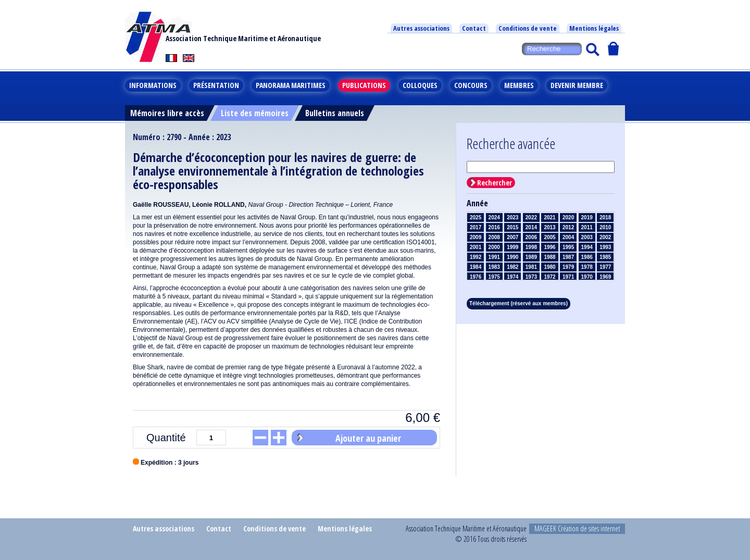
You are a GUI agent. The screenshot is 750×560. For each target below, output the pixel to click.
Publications (364, 85)
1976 (476, 277)
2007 (512, 237)
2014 (531, 227)
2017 (476, 227)
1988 (549, 257)
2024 (494, 217)
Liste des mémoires (255, 113)
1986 (587, 257)
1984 (476, 267)
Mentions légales (594, 28)
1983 (494, 267)
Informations (153, 85)
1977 (605, 267)
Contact (474, 28)
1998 (531, 247)
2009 (476, 237)
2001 (476, 247)
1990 (512, 257)
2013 (549, 227)
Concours (471, 85)
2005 (549, 237)
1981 (531, 267)
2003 (587, 237)
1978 (587, 267)
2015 (512, 227)
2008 (494, 237)
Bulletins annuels (335, 113)
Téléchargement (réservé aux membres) (518, 303)
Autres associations (421, 28)
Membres (519, 85)
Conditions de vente (528, 28)
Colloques (420, 85)
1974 (512, 277)
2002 (605, 237)
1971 (568, 277)
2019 (587, 217)
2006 (531, 237)
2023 (512, 217)
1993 (605, 247)
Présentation (216, 85)
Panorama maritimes (291, 85)
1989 (531, 257)
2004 (568, 237)
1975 (494, 277)
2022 (531, 217)
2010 (605, 227)
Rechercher (495, 183)
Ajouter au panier (368, 438)
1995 (568, 247)
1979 (568, 267)
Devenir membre (577, 85)
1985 (605, 257)
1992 (476, 257)
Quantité (166, 438)
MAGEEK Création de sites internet (577, 528)
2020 (568, 217)
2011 (587, 227)
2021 (549, 217)
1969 (605, 277)
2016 (494, 227)
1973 (531, 277)
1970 (587, 277)
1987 (568, 257)
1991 (494, 257)
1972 (549, 277)
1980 (549, 267)
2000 (494, 247)
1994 (587, 247)
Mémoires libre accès (167, 113)
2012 (568, 227)
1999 (512, 247)
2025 (476, 217)
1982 (512, 267)
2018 (605, 217)
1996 (549, 247)
